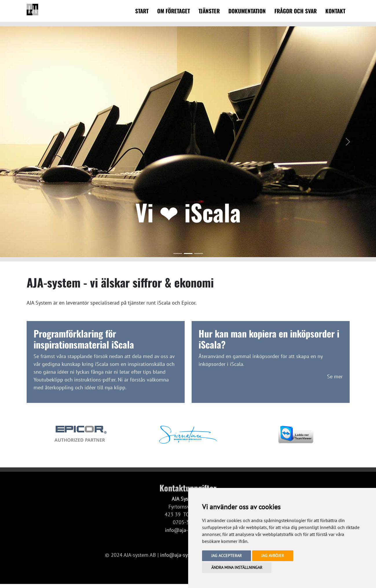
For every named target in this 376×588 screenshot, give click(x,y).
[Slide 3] (199, 254)
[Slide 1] (178, 254)
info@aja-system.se (182, 555)
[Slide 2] (188, 254)
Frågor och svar (296, 11)
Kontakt (335, 11)
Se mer (335, 376)
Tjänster (209, 11)
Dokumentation (247, 11)
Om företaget (174, 11)
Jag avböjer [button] (273, 556)
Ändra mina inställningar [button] (237, 567)
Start (142, 11)
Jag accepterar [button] (226, 556)
